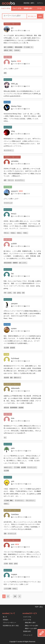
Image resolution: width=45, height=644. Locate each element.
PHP (5, 293)
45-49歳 (15, 216)
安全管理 (6, 378)
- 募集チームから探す (31, 628)
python (16, 563)
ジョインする (17, 8)
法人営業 (6, 348)
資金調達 (21, 408)
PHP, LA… (7, 233)
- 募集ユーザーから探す (31, 626)
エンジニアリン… (20, 180)
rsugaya (14, 574)
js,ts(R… (10, 293)
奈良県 (22, 391)
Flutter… (26, 233)
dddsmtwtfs (15, 388)
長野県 (22, 216)
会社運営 (24, 467)
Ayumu (14, 61)
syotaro (14, 328)
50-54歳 (15, 164)
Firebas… (13, 233)
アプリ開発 (17, 467)
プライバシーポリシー (9, 623)
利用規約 (6, 620)
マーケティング (8, 203)
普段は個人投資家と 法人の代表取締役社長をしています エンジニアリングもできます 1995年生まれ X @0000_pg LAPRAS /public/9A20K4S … (22, 94)
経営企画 (6, 408)
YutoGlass (15, 514)
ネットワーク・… (9, 150)
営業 (5, 534)
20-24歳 (15, 421)
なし (5, 438)
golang (19, 293)
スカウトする (6, 8)
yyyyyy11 (15, 191)
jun (12, 28)
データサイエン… (20, 500)
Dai (12, 274)
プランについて (28, 635)
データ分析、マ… (28, 47)
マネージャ (11, 180)
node (23, 293)
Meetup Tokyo (16, 106)
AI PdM (6, 563)
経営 (5, 73)
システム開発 (8, 589)
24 (15, 596)
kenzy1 (14, 214)
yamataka (15, 161)
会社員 (28, 276)
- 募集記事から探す (30, 623)
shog (13, 131)
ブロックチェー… (30, 500)
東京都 (22, 31)
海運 (11, 378)
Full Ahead (15, 358)
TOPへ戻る (39, 607)
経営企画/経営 (8, 263)
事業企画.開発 (19, 47)
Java (15, 293)
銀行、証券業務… (9, 47)
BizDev (11, 563)
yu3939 (14, 244)
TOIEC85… (17, 50)
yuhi (13, 481)
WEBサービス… (8, 467)
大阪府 (22, 331)
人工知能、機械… (9, 500)
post (13, 544)
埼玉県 (22, 276)
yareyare (14, 304)
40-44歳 (15, 134)
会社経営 (12, 348)
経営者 (28, 64)
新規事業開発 (14, 408)
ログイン (40, 3)
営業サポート (17, 378)
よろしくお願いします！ (12, 69)
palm (13, 448)
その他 (28, 31)
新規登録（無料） (29, 3)
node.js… (15, 589)
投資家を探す (28, 8)
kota (13, 418)
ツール (39, 8)
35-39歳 (15, 31)
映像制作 (15, 263)
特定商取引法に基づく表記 (11, 626)
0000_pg (14, 84)
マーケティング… (32, 467)
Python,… (20, 233)
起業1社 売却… (8, 50)
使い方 (5, 617)
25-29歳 (15, 64)
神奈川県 (22, 451)
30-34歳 (15, 86)
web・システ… (23, 263)
